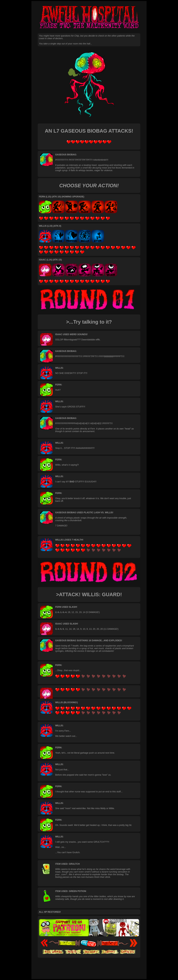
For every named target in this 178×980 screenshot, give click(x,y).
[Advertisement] (89, 965)
